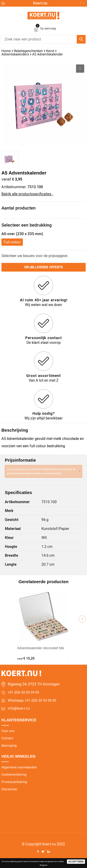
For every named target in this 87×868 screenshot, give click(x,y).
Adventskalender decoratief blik (43, 649)
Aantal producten (19, 208)
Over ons (9, 733)
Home (6, 51)
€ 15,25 (27, 659)
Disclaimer (10, 794)
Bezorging (10, 749)
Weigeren (44, 865)
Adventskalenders (16, 55)
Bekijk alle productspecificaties (27, 194)
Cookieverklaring (15, 779)
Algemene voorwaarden (21, 771)
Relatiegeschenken (30, 51)
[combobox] (39, 39)
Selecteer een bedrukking (27, 225)
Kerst (53, 51)
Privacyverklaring (15, 786)
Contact (8, 741)
